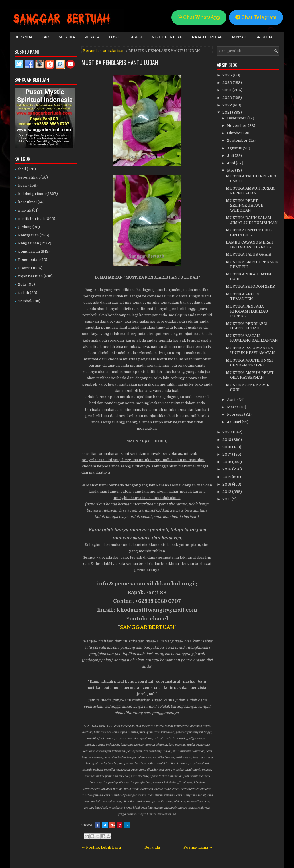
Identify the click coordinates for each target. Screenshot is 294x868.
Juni (231, 163)
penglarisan (114, 51)
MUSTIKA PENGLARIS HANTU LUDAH (120, 62)
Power (24, 268)
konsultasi (27, 202)
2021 (227, 112)
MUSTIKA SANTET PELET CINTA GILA (250, 232)
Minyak (239, 37)
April (232, 400)
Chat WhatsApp (199, 17)
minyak (25, 210)
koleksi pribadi (32, 194)
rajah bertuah (30, 276)
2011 (227, 499)
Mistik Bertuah (167, 37)
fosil (22, 169)
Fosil (114, 37)
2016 (227, 462)
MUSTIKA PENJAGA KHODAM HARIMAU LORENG (247, 311)
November (237, 126)
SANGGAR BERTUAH (147, 627)
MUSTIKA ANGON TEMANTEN (243, 297)
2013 (227, 484)
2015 (227, 469)
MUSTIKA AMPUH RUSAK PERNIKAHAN (250, 191)
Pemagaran (28, 235)
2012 (227, 492)
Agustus (235, 148)
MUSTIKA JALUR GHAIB (249, 254)
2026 (228, 75)
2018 (227, 447)
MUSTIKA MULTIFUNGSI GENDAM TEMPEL (249, 363)
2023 (228, 98)
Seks (22, 284)
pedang (25, 227)
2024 (227, 90)
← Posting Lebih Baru (101, 847)
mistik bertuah (31, 219)
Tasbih (136, 37)
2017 (227, 454)
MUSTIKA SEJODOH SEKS (250, 286)
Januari (234, 422)
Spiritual (265, 37)
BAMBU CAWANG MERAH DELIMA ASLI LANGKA (250, 245)
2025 (228, 83)
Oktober (235, 133)
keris (23, 185)
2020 (228, 432)
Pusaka (92, 37)
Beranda (24, 37)
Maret (233, 407)
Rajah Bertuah (207, 37)
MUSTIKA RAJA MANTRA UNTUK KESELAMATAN (250, 350)
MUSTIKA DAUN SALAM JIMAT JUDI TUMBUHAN (252, 220)
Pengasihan (28, 243)
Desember (237, 118)
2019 (227, 440)
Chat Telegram (256, 17)
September (238, 140)
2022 (228, 105)
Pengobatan (29, 260)
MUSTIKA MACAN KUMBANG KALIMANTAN (252, 338)
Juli (231, 156)
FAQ (46, 37)
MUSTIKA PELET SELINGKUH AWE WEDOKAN (245, 205)
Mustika (67, 37)
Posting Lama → (198, 847)
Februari (236, 414)
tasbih (24, 293)
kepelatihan (29, 177)
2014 (227, 477)
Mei (231, 170)
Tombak (25, 301)
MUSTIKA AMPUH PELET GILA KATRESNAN (250, 375)
